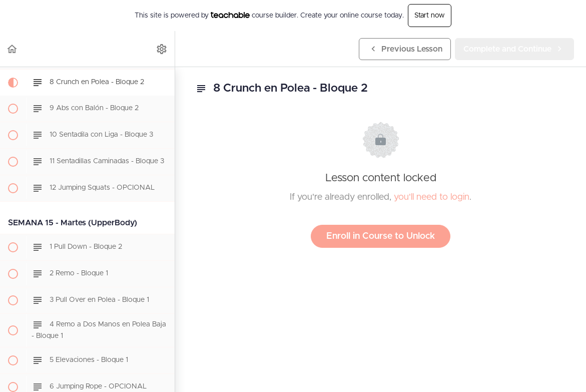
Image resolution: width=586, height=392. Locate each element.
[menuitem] (162, 49)
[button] (13, 49)
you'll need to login (432, 197)
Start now (430, 16)
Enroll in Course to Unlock (381, 236)
